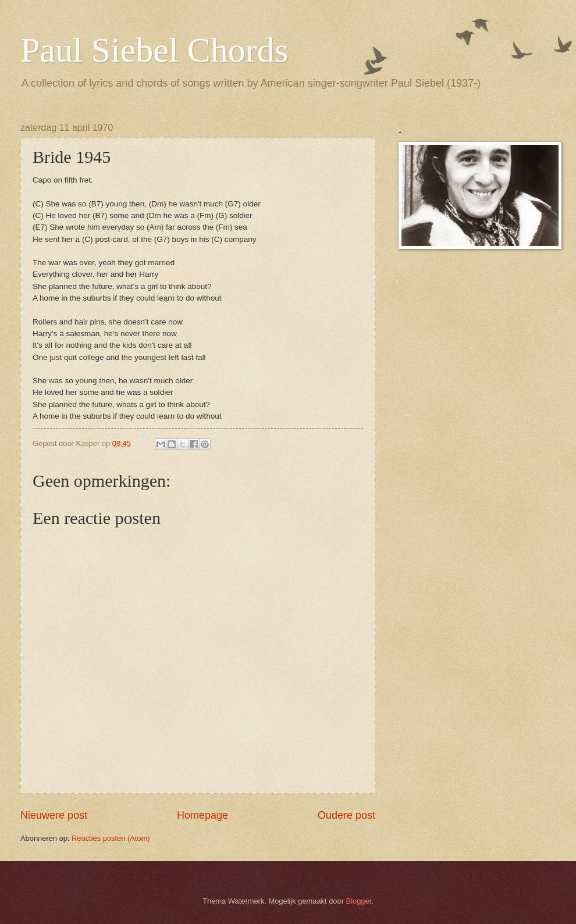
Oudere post (346, 815)
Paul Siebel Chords (154, 50)
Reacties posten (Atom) (111, 838)
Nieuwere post (54, 815)
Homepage (202, 815)
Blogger (359, 901)
